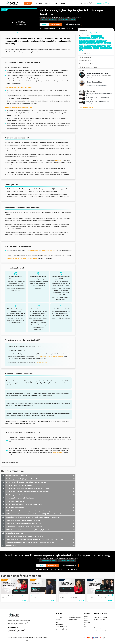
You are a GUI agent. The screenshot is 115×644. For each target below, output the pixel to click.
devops (96, 38)
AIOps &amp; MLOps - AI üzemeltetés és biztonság (97, 98)
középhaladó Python (33, 251)
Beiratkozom (56, 24)
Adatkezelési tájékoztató (99, 629)
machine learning (85, 38)
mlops (94, 36)
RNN (109, 46)
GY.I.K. (85, 627)
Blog (56, 3)
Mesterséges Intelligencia (93, 33)
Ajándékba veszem (63, 28)
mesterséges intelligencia (87, 41)
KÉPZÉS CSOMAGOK (43, 362)
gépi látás (96, 48)
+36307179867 (100, 616)
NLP (81, 50)
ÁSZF (95, 627)
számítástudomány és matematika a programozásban (22, 258)
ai (92, 38)
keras (81, 46)
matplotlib (83, 43)
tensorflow (107, 43)
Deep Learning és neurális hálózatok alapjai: (18, 87)
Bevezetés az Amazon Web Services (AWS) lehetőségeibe (98, 102)
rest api (104, 41)
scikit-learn (91, 43)
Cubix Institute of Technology (11, 32)
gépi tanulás (99, 43)
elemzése (58, 160)
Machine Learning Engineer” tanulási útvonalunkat (49, 356)
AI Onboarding (87, 623)
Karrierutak (38, 3)
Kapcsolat (63, 3)
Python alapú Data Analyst (49, 251)
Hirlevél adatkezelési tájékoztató (100, 631)
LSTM (81, 48)
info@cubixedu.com (58, 452)
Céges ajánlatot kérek (73, 24)
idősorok (103, 48)
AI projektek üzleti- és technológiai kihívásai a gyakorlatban (99, 94)
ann (105, 46)
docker (101, 38)
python (99, 36)
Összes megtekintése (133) (87, 107)
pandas (98, 41)
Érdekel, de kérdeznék (80, 28)
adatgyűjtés (88, 46)
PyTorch (109, 48)
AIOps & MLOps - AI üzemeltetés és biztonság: (19, 107)
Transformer (88, 48)
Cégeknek (86, 621)
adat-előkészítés (97, 46)
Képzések (86, 616)
